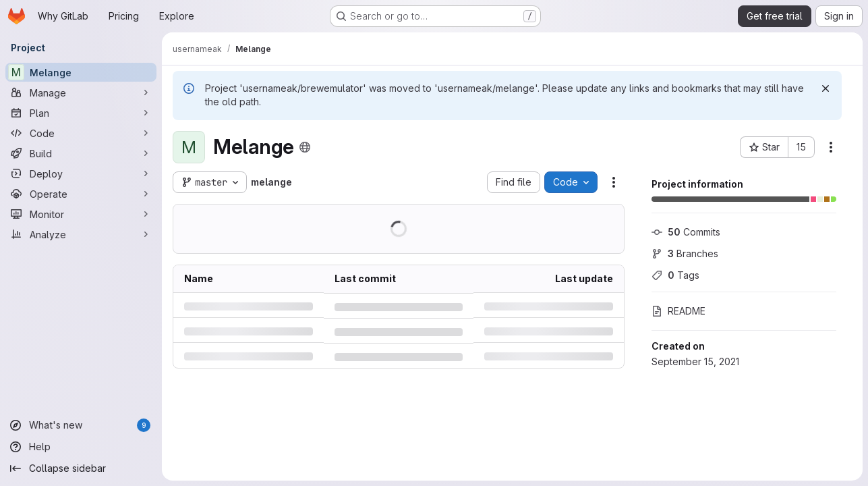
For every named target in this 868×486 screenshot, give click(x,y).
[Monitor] (81, 214)
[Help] (81, 447)
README (678, 311)
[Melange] (81, 72)
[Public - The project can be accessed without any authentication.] (305, 147)
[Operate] (81, 194)
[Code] (81, 133)
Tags (675, 275)
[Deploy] (81, 173)
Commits (686, 232)
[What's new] (81, 425)
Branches (685, 253)
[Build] (81, 153)
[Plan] (81, 113)
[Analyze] (81, 234)
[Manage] (81, 92)
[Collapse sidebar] (81, 468)
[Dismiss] (826, 88)
